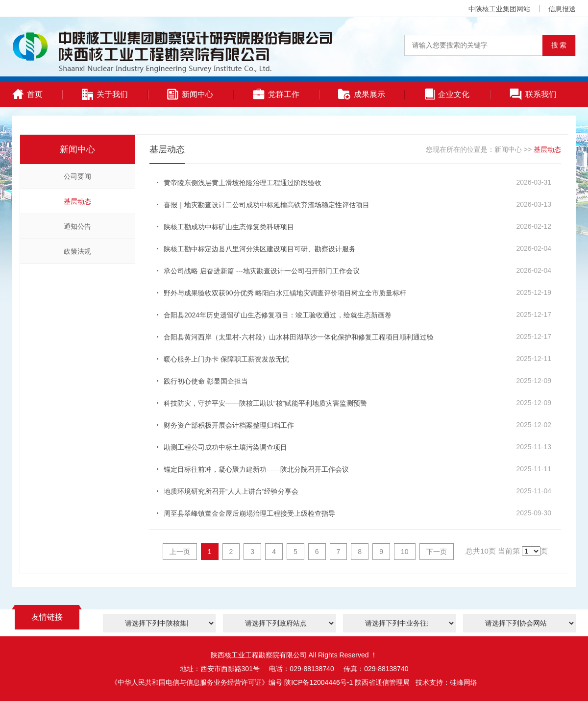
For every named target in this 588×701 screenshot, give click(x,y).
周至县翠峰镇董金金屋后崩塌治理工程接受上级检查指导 (249, 513)
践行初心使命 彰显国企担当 (206, 381)
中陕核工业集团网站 (499, 9)
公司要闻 (77, 176)
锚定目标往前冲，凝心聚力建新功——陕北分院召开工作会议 (256, 469)
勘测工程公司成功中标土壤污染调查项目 (225, 447)
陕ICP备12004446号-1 (318, 682)
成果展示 (362, 94)
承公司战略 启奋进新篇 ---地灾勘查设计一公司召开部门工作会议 (262, 271)
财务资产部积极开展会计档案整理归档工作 (229, 425)
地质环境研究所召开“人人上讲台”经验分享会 (231, 491)
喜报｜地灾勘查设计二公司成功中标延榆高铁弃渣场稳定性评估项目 (267, 205)
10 (405, 552)
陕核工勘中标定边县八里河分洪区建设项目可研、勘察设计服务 (260, 249)
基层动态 (77, 201)
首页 (27, 94)
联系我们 (533, 94)
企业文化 (447, 94)
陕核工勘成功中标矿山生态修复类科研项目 (229, 227)
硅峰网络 (464, 682)
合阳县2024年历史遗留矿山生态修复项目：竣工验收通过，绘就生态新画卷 (278, 315)
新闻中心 (190, 94)
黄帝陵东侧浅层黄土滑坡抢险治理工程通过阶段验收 (243, 183)
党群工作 (276, 94)
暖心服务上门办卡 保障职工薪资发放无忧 (226, 359)
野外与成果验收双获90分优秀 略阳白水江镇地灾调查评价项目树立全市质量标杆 (285, 293)
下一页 (437, 552)
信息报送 (562, 9)
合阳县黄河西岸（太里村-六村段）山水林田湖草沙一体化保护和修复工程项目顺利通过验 (299, 337)
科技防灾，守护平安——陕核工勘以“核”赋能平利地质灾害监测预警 (265, 403)
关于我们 (105, 94)
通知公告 (77, 226)
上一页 (180, 552)
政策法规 (77, 251)
